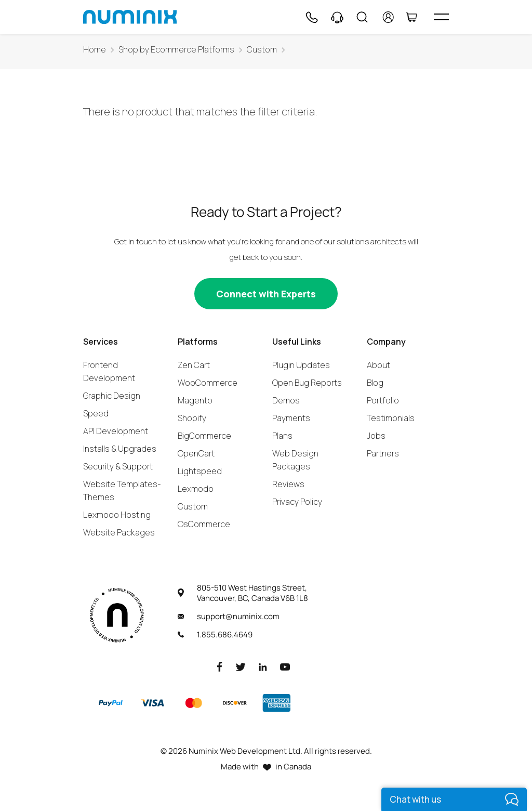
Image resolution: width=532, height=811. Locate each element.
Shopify (192, 418)
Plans (282, 436)
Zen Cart (194, 365)
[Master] (193, 703)
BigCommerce (204, 436)
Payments (291, 418)
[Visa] (152, 703)
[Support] (337, 17)
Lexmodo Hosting (117, 515)
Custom (262, 50)
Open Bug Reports (307, 383)
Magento (195, 400)
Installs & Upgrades (120, 449)
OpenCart (196, 453)
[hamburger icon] (441, 17)
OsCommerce (204, 524)
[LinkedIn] (263, 666)
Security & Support (118, 466)
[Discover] (235, 703)
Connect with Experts (266, 294)
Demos (286, 400)
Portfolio (383, 400)
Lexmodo (196, 489)
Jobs (376, 436)
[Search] (362, 17)
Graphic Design (112, 396)
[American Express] (276, 703)
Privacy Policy (297, 502)
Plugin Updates (301, 365)
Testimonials (391, 418)
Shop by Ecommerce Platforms (176, 50)
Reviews (288, 484)
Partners (383, 453)
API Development (116, 431)
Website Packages (119, 532)
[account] (388, 17)
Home (95, 50)
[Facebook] (220, 666)
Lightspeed (200, 471)
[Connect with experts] (266, 294)
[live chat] (454, 799)
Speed (96, 413)
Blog (375, 383)
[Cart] (411, 17)
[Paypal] (111, 703)
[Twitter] (241, 666)
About (378, 365)
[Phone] (311, 17)
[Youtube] (285, 666)
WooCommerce (208, 383)
